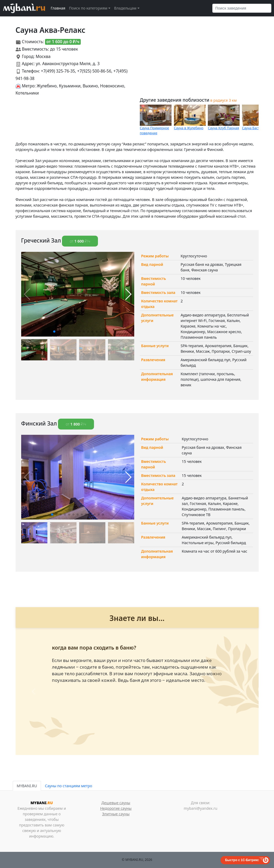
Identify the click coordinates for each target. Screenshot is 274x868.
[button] (54, 332)
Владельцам (125, 8)
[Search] (242, 8)
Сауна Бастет (252, 128)
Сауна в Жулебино (189, 128)
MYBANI (42, 803)
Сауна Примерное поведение (154, 131)
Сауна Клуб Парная (223, 128)
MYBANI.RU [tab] (27, 786)
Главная (58, 8)
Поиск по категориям (88, 8)
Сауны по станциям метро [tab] (69, 786)
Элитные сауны (116, 814)
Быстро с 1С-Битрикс (242, 860)
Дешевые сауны (116, 803)
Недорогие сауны (116, 808)
